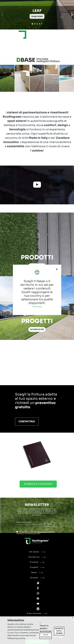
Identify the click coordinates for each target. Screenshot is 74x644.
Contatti (37, 578)
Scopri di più (37, 329)
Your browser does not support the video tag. (37, 365)
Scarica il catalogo (38, 484)
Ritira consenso (54, 635)
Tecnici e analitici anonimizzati (46, 628)
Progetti (37, 567)
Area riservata (37, 613)
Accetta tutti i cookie (59, 631)
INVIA (49, 524)
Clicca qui (37, 306)
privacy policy (42, 532)
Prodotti (37, 562)
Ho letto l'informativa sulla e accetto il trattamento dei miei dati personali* (36, 533)
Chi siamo (37, 552)
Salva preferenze (46, 636)
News (37, 572)
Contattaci (27, 422)
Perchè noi (37, 557)
